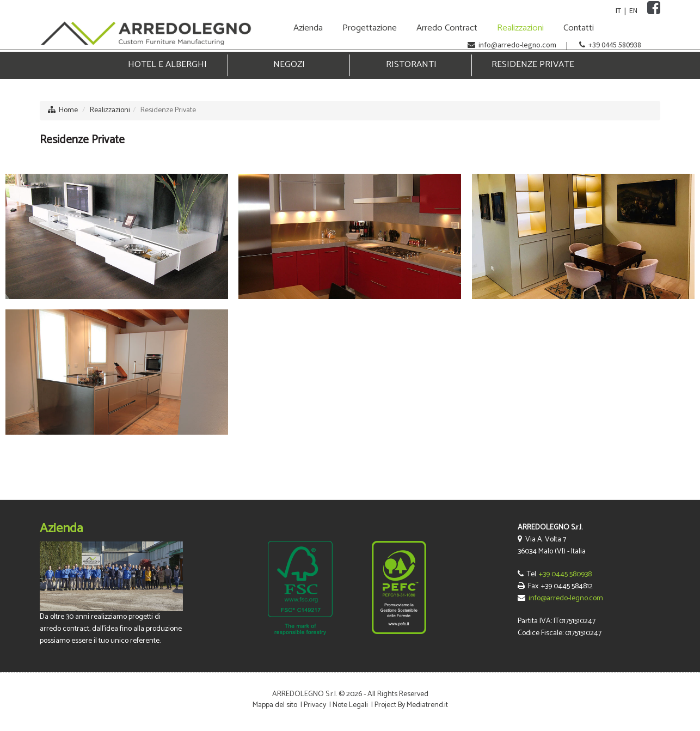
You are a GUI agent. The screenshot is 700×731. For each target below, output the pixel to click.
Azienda (61, 529)
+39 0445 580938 (615, 45)
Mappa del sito (275, 705)
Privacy (315, 705)
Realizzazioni (110, 110)
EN (633, 10)
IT (618, 10)
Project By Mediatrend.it (411, 705)
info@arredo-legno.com (517, 45)
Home (68, 110)
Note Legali (350, 705)
